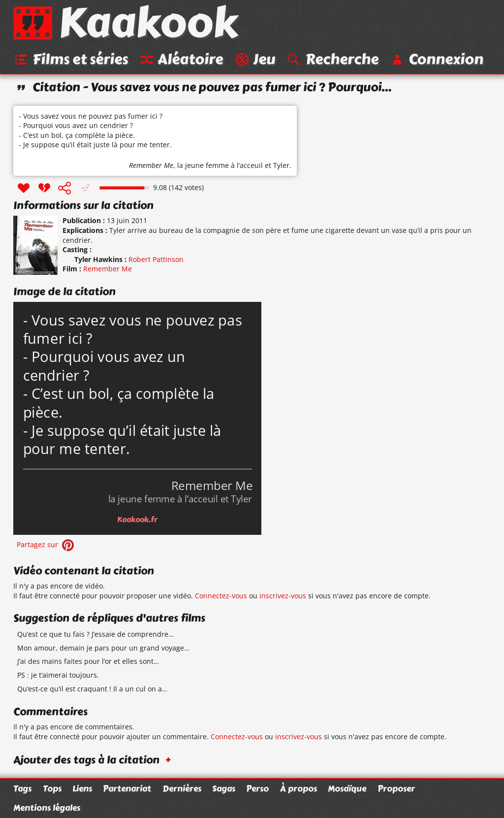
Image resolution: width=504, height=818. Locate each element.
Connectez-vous (221, 596)
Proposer (396, 788)
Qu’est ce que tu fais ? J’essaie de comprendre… (95, 634)
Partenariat (127, 788)
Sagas (224, 788)
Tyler (281, 166)
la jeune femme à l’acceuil (220, 166)
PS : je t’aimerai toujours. (58, 675)
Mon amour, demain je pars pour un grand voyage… (103, 648)
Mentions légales (47, 808)
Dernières (182, 788)
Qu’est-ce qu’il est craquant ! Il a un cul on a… (92, 689)
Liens (82, 788)
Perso (257, 788)
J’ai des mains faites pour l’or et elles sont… (88, 662)
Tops (52, 788)
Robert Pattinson (156, 259)
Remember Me (151, 166)
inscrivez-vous (283, 596)
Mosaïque (347, 788)
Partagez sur (46, 544)
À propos (299, 788)
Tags (22, 788)
